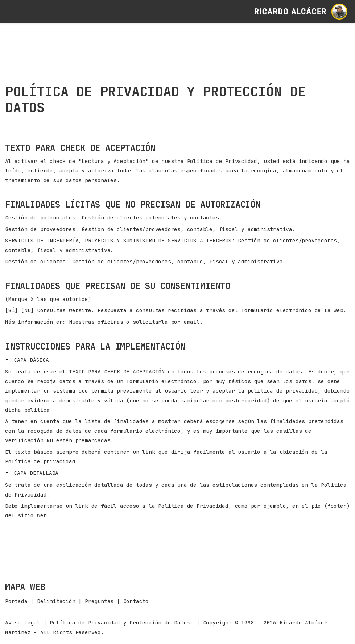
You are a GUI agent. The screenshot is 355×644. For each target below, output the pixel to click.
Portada (16, 601)
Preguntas (99, 601)
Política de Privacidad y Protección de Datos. (121, 622)
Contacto (136, 601)
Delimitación (56, 601)
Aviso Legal (23, 622)
